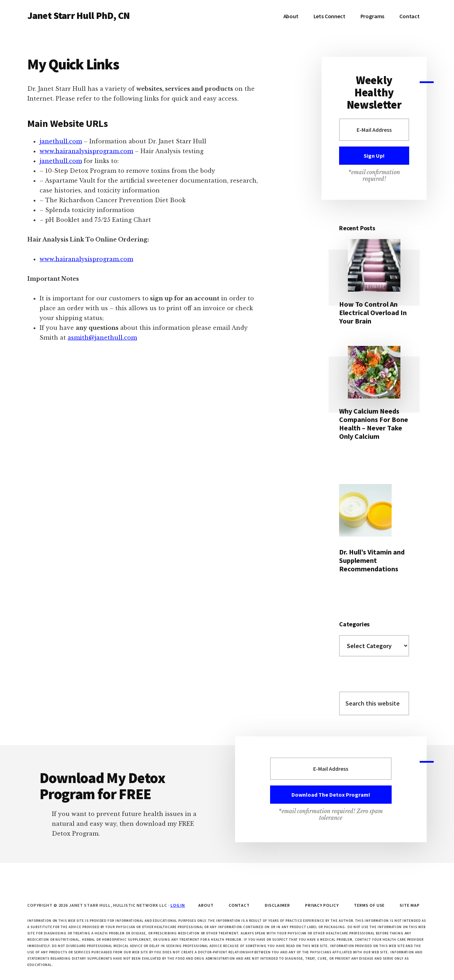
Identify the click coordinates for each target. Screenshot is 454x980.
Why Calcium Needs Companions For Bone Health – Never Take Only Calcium (374, 424)
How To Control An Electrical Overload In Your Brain (373, 312)
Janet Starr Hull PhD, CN (78, 15)
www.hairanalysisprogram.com (86, 151)
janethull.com (61, 141)
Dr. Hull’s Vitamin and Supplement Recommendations (372, 560)
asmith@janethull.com (102, 338)
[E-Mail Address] (374, 130)
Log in (178, 905)
